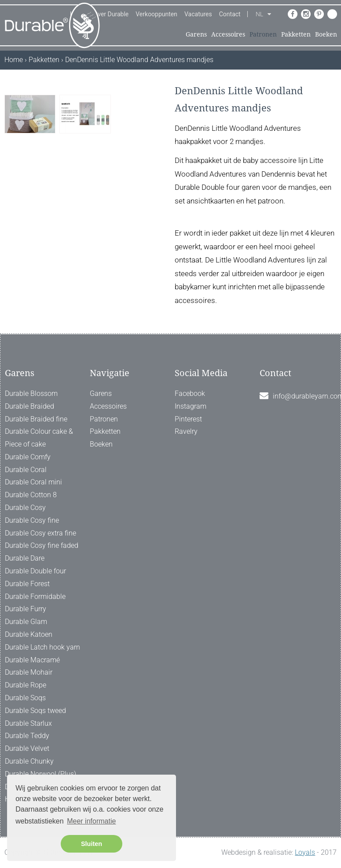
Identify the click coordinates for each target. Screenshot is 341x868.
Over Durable (111, 14)
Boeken (326, 34)
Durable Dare (25, 558)
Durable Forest (27, 584)
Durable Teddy (27, 736)
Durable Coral (26, 470)
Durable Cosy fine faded (42, 545)
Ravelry (186, 431)
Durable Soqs (25, 698)
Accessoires (228, 34)
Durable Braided (29, 406)
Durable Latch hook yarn (42, 647)
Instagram (191, 406)
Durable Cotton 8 (31, 495)
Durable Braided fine (36, 419)
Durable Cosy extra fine (40, 533)
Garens (196, 34)
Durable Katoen (29, 634)
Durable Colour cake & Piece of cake (39, 438)
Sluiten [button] (92, 844)
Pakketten (296, 34)
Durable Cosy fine (32, 520)
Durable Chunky (29, 761)
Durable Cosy (25, 508)
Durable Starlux (28, 723)
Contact (230, 14)
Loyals (305, 852)
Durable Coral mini (33, 482)
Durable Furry (26, 609)
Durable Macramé (32, 660)
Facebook (190, 393)
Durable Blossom (31, 393)
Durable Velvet (27, 748)
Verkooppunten (156, 14)
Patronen (263, 34)
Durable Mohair (29, 672)
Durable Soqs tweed (35, 711)
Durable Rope (26, 685)
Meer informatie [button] (91, 821)
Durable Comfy (28, 457)
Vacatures (198, 14)
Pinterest (188, 419)
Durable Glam (26, 622)
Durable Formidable (35, 597)
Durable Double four (35, 571)
